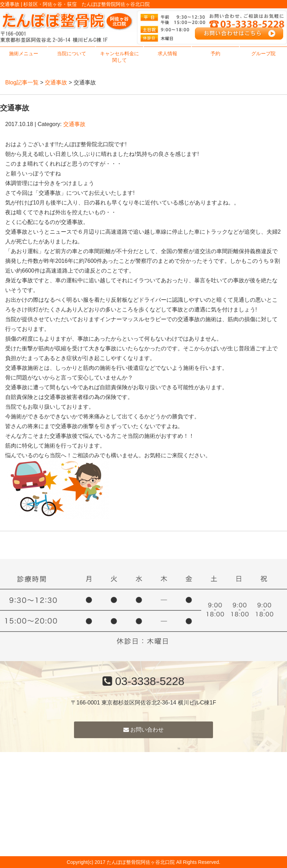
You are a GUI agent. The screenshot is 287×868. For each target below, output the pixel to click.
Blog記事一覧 (22, 82)
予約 (215, 53)
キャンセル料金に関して (120, 57)
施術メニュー (24, 53)
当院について (72, 53)
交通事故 (56, 82)
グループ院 (263, 53)
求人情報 (167, 53)
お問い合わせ (143, 730)
